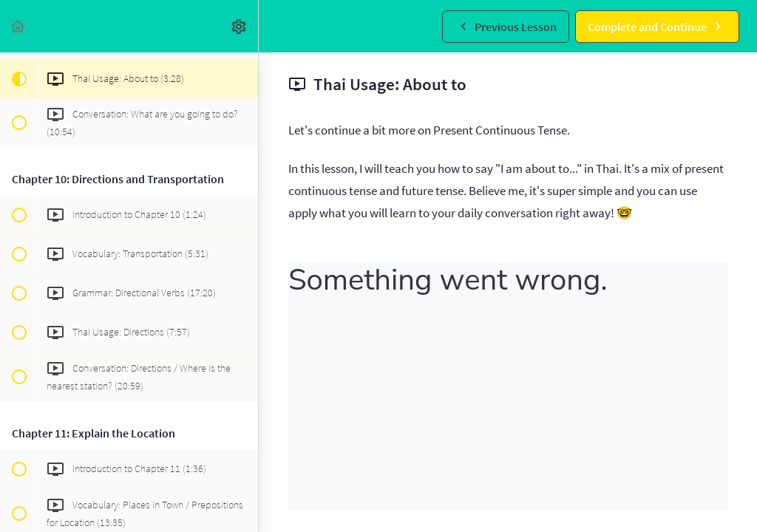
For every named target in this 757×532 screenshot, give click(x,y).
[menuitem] (240, 26)
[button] (18, 26)
